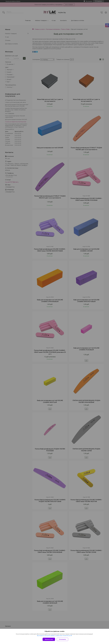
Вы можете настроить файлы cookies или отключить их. (54, 636)
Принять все (49, 639)
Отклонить (62, 639)
